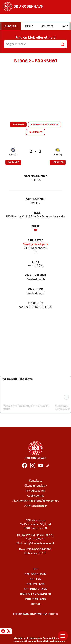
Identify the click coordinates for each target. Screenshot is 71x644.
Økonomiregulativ (36, 486)
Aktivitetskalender (36, 506)
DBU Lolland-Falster (35, 594)
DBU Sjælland (35, 599)
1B (35, 231)
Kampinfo (18, 125)
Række (36, 213)
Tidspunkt (35, 303)
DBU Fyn (35, 579)
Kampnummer (35, 199)
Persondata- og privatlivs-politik (35, 614)
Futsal (36, 605)
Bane (35, 262)
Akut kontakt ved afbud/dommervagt (35, 501)
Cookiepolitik (35, 496)
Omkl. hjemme (36, 276)
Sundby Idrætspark (36, 244)
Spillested (36, 241)
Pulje (35, 227)
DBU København (35, 589)
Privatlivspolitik (36, 491)
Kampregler (36, 132)
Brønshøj (58, 155)
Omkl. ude (35, 290)
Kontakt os (36, 481)
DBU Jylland (36, 584)
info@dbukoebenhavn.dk (39, 543)
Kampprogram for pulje (45, 125)
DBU (35, 569)
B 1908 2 (13, 155)
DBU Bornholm (35, 574)
